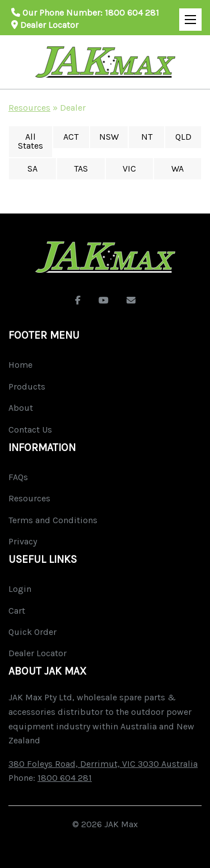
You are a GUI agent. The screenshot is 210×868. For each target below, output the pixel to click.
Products (27, 386)
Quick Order (32, 632)
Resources (29, 108)
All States (31, 141)
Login (20, 589)
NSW (109, 137)
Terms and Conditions (53, 520)
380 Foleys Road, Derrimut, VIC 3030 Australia (103, 764)
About (21, 408)
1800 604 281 (132, 13)
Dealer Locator (45, 25)
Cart (17, 611)
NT (147, 137)
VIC (129, 169)
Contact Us (30, 430)
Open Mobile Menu (188, 15)
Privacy (23, 541)
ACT (71, 137)
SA (32, 169)
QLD (183, 137)
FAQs (18, 477)
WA (178, 169)
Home (20, 365)
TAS (81, 169)
